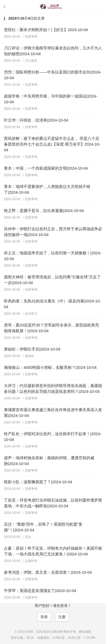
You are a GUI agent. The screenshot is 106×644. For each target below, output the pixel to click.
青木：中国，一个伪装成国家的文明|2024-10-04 (46, 168)
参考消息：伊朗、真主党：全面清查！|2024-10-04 (48, 572)
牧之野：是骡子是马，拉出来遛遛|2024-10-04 (44, 211)
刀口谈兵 (30, 61)
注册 (62, 617)
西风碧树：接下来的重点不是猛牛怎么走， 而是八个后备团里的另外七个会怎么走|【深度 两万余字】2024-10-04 (52, 144)
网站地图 (85, 632)
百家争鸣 (30, 37)
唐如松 (28, 356)
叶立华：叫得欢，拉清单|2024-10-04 (36, 120)
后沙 (27, 537)
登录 (44, 617)
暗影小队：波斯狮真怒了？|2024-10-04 (38, 482)
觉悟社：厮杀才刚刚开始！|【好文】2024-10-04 (46, 30)
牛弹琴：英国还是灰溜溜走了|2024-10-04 (40, 591)
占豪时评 (30, 561)
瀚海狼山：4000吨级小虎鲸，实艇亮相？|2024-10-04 (50, 367)
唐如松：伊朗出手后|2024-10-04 (32, 349)
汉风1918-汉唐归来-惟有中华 (53, 7)
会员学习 (30, 314)
